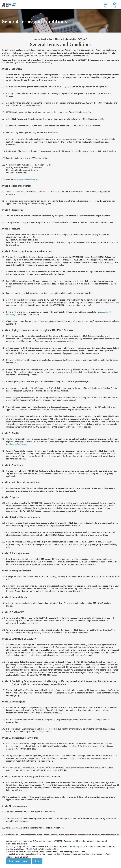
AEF (105, 7)
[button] (18, 861)
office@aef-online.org (18, 444)
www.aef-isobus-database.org (26, 179)
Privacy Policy (79, 846)
